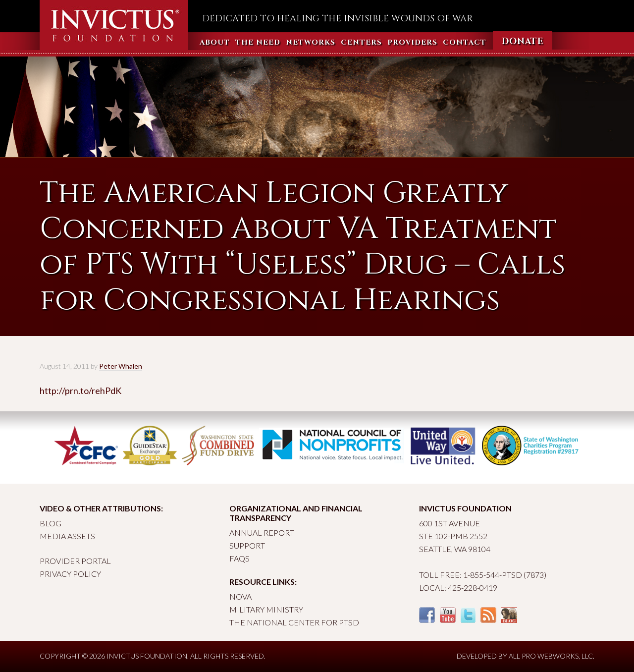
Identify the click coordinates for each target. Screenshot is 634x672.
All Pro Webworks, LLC (551, 656)
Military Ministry (266, 609)
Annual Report (262, 532)
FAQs (239, 558)
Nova (240, 596)
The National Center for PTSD (294, 622)
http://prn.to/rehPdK (80, 391)
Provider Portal (75, 561)
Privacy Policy (70, 574)
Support (247, 545)
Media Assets (67, 536)
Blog (51, 523)
